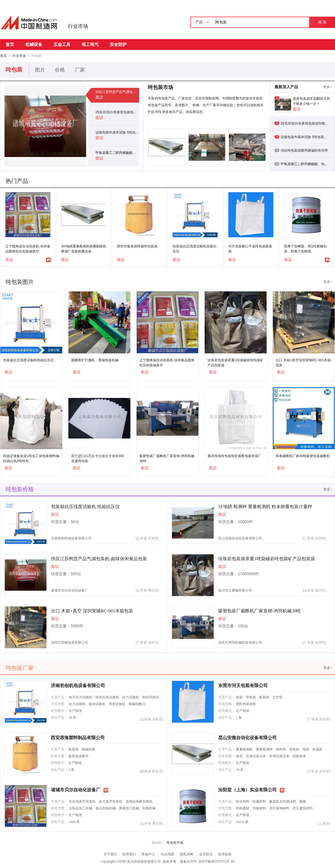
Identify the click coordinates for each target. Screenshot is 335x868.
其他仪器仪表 (256, 756)
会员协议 (206, 854)
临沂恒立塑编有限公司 (235, 590)
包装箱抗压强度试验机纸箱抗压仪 (195, 249)
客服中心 (148, 854)
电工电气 (90, 44)
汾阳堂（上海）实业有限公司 (247, 790)
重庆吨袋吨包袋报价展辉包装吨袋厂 (234, 456)
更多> (328, 87)
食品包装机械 (106, 808)
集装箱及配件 (79, 756)
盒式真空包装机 (111, 801)
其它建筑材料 (303, 808)
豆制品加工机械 (81, 808)
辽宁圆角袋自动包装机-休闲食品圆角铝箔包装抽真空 (28, 249)
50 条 (72, 717)
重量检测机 (244, 749)
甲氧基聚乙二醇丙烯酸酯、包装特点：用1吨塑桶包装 (117, 152)
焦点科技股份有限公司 (144, 861)
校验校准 (299, 756)
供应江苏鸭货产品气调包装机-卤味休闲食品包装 (117, 92)
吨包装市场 (175, 842)
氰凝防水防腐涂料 (283, 801)
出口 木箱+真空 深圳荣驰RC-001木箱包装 (92, 611)
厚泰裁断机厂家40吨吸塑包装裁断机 (303, 456)
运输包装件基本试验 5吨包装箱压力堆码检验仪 (117, 132)
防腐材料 (259, 801)
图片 (40, 70)
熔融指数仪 (137, 704)
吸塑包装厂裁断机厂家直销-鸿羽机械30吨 (167, 458)
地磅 (306, 749)
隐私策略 (187, 854)
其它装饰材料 (279, 808)
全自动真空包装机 (82, 801)
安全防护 (118, 44)
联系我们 (129, 854)
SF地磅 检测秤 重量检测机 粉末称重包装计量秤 (265, 506)
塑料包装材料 (246, 704)
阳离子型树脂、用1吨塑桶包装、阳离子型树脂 (305, 249)
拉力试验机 (131, 697)
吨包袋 (251, 697)
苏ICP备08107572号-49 (217, 861)
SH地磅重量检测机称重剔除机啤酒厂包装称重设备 (84, 249)
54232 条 (242, 821)
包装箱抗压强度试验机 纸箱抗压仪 (85, 506)
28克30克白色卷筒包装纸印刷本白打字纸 (117, 112)
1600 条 (74, 821)
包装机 (294, 749)
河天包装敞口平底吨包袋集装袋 (250, 249)
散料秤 (281, 749)
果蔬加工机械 (129, 808)
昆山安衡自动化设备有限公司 (240, 538)
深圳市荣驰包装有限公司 (70, 642)
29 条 (240, 769)
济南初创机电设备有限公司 (71, 538)
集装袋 (264, 697)
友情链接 (225, 854)
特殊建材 (243, 808)
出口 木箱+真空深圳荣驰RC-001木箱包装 (303, 362)
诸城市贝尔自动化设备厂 (70, 590)
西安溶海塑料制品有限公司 (78, 737)
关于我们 (110, 854)
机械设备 (34, 44)
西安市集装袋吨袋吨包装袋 (137, 246)
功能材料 (259, 808)
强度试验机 (117, 704)
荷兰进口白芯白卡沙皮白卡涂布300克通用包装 (98, 458)
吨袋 (239, 697)
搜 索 (322, 22)
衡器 (239, 756)
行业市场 (78, 26)
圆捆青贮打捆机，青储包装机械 (95, 360)
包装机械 (149, 808)
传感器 (317, 749)
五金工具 (62, 44)
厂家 (80, 70)
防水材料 (243, 801)
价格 (60, 70)
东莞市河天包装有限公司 (243, 685)
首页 (10, 44)
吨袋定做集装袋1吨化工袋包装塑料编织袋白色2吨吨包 (31, 458)
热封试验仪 (151, 697)
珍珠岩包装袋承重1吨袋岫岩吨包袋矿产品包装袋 (235, 362)
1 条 (239, 717)
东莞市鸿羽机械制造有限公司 (240, 642)
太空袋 (277, 697)
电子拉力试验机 (81, 697)
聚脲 (303, 801)
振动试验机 (97, 704)
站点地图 (167, 854)
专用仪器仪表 (279, 756)
